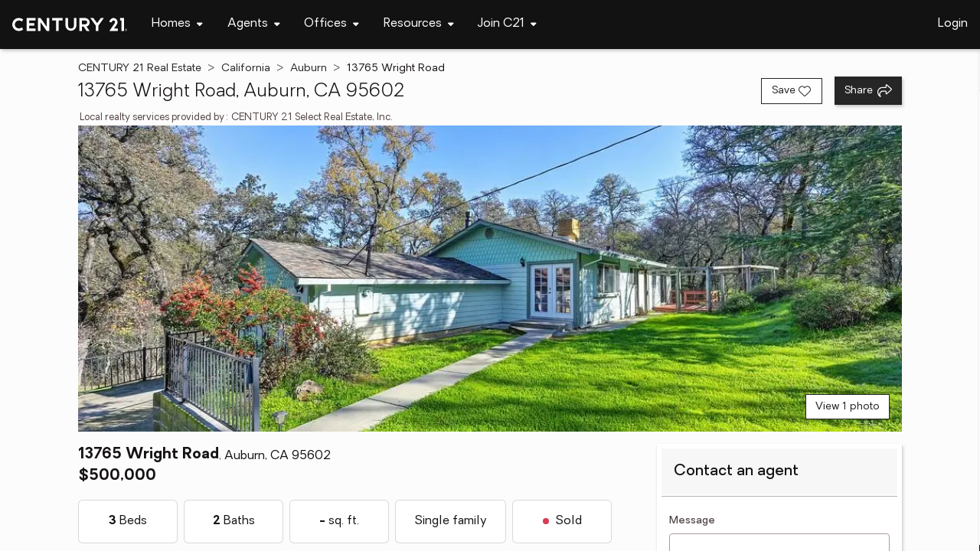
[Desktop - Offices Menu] (332, 24)
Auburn (309, 68)
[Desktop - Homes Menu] (177, 24)
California (246, 68)
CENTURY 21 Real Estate (140, 68)
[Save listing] (792, 91)
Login (953, 24)
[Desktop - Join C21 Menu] (507, 24)
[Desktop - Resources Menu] (419, 24)
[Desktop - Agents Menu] (254, 24)
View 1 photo (848, 407)
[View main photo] (490, 279)
